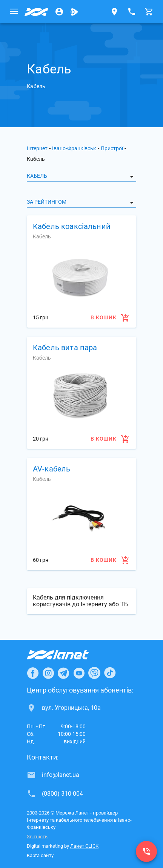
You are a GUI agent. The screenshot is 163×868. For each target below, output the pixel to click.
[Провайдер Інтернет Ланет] (67, 655)
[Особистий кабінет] (59, 12)
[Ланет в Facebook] (33, 673)
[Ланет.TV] (74, 12)
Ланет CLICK (84, 846)
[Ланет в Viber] (94, 673)
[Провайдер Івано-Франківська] (37, 12)
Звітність (37, 837)
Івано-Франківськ (74, 148)
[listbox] (81, 176)
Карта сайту (40, 855)
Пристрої (112, 148)
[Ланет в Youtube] (79, 673)
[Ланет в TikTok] (110, 673)
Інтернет (37, 148)
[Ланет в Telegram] (63, 673)
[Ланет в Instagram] (48, 673)
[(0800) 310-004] (146, 851)
